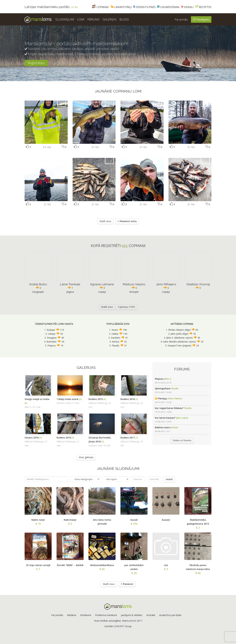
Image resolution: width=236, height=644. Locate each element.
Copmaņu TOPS (126, 307)
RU (76, 7)
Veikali (187, 7)
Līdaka (115, 334)
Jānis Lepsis (182, 418)
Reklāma (72, 615)
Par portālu (181, 19)
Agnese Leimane (102, 284)
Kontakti (151, 615)
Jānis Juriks (176, 334)
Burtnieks (52, 342)
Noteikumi (86, 615)
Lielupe (52, 334)
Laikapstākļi (121, 7)
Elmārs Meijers (177, 330)
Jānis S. (170, 338)
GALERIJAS (110, 19)
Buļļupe (51, 330)
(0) (26, 403)
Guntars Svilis (64, 403)
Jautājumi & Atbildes (132, 615)
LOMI (81, 19)
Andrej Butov (38, 284)
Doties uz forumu (182, 440)
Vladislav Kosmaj (198, 284)
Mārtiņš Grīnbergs (98, 403)
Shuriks (175, 388)
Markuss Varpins (134, 284)
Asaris (115, 330)
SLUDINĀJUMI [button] (65, 19)
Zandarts (116, 338)
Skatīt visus (105, 221)
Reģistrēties (36, 63)
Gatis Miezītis (170, 342)
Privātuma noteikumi (106, 615)
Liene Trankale (70, 284)
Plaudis (116, 346)
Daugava (52, 338)
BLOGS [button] (124, 19)
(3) (137, 438)
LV (73, 7)
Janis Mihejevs (166, 284)
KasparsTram (175, 346)
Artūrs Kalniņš (175, 398)
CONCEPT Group (123, 626)
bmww (174, 427)
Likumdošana (168, 7)
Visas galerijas (86, 457)
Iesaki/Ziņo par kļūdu (170, 615)
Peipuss (52, 346)
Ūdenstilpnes (144, 7)
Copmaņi (100, 7)
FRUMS (93, 19)
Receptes (203, 7)
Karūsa (115, 342)
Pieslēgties (201, 19)
